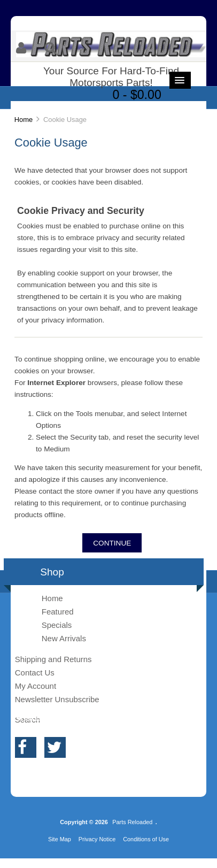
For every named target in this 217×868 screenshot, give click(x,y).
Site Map (60, 839)
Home (24, 120)
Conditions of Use (146, 839)
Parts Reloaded (132, 822)
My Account (36, 686)
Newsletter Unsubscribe (57, 699)
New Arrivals (64, 638)
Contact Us (35, 673)
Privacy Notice (97, 839)
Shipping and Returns (53, 659)
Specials (57, 625)
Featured (58, 612)
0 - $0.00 (137, 95)
